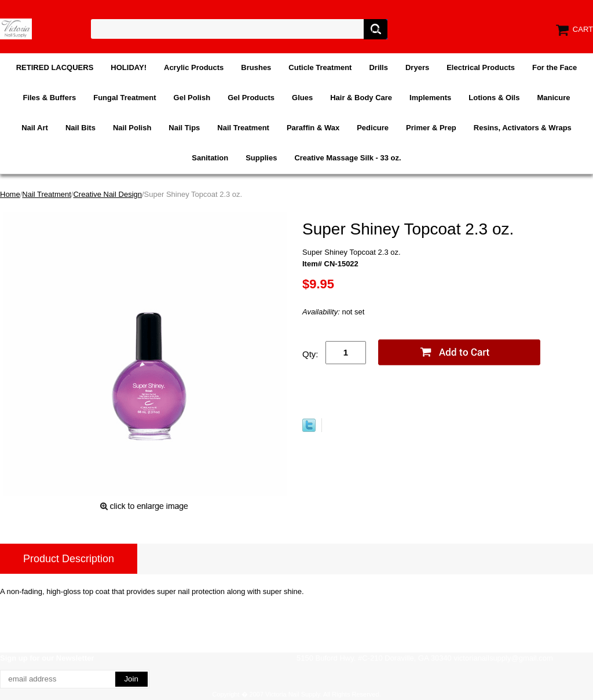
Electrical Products (481, 67)
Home (10, 194)
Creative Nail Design (107, 194)
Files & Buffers (49, 98)
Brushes (256, 67)
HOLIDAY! (129, 67)
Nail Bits (80, 128)
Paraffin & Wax (313, 128)
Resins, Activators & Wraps (523, 128)
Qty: (310, 354)
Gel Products (251, 98)
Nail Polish (132, 128)
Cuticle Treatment (320, 67)
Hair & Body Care (361, 98)
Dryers (417, 67)
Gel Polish (192, 98)
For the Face (554, 67)
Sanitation (210, 158)
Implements (430, 98)
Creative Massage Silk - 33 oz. (347, 158)
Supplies (261, 158)
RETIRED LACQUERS (55, 67)
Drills (378, 67)
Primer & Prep (431, 128)
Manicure (553, 98)
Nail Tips (184, 128)
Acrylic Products (194, 67)
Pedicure (373, 128)
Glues (302, 98)
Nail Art (35, 128)
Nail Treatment (243, 128)
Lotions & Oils (494, 98)
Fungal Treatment (125, 98)
